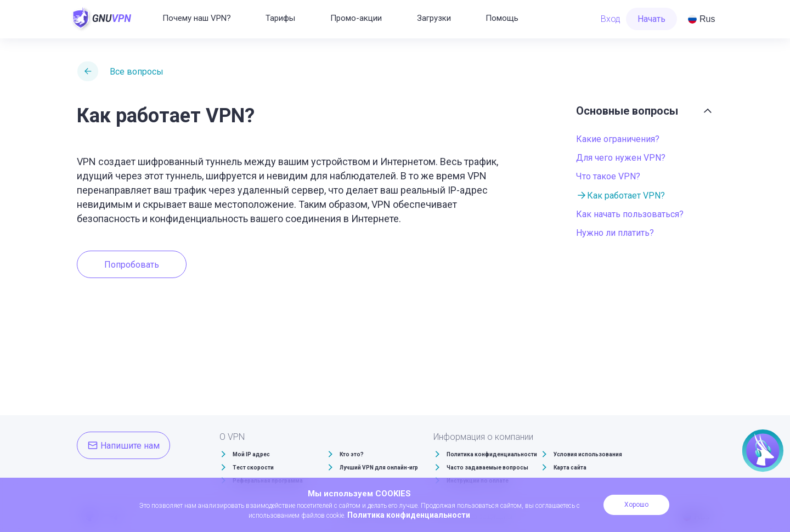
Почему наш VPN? (197, 18)
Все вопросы (137, 72)
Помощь (502, 18)
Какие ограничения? (618, 139)
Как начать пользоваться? (630, 214)
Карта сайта (570, 468)
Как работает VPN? (626, 196)
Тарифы (280, 18)
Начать (651, 19)
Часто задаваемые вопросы (487, 468)
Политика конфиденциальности (492, 454)
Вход (611, 19)
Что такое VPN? (608, 176)
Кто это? (352, 454)
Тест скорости (253, 468)
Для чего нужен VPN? (621, 158)
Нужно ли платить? (615, 233)
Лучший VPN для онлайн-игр (379, 468)
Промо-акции (356, 18)
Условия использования (588, 454)
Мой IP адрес (251, 454)
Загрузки (434, 18)
